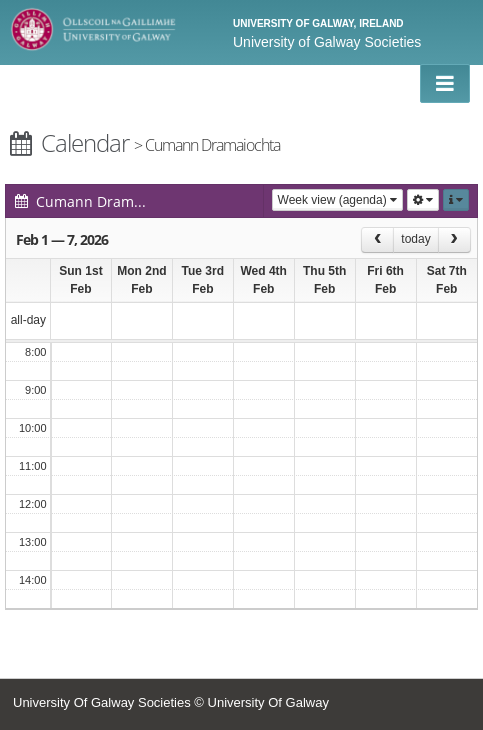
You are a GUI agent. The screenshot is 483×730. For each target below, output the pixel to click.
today (415, 239)
